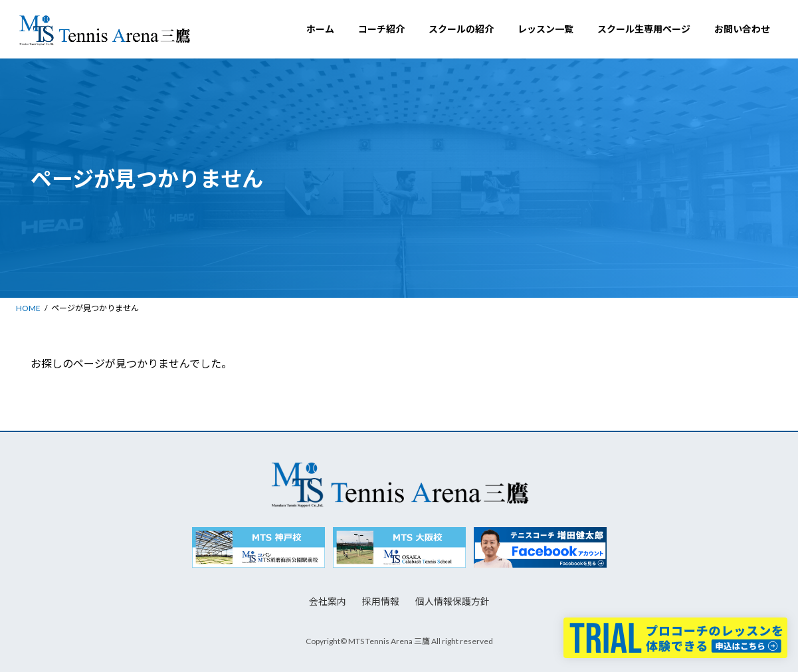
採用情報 (381, 601)
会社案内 (328, 601)
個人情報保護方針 (452, 601)
